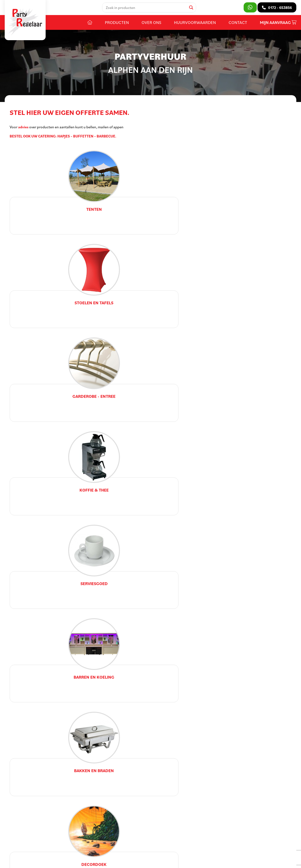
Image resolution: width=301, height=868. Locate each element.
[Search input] (147, 9)
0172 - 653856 (30, 823)
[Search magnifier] (193, 9)
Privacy (139, 853)
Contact (238, 25)
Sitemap (100, 853)
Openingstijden (127, 809)
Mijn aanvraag (278, 25)
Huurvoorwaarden (195, 25)
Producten (117, 25)
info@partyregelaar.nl (36, 830)
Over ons (151, 25)
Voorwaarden (120, 853)
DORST (177, 853)
